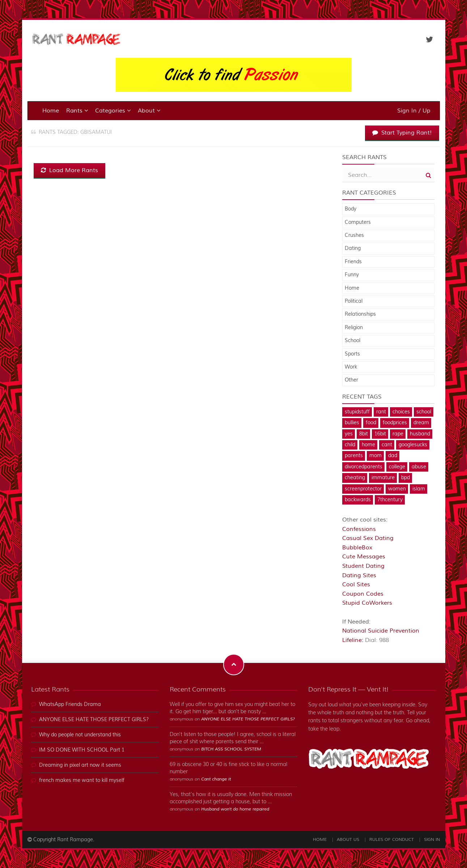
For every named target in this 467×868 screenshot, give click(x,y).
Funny (352, 275)
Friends (353, 262)
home (368, 445)
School (353, 341)
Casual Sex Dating (368, 538)
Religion (354, 328)
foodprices (395, 423)
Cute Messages (364, 557)
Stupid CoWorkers (367, 603)
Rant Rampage (75, 840)
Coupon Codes (363, 594)
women (397, 489)
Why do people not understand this (80, 735)
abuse (419, 467)
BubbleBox (357, 548)
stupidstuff (357, 412)
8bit (364, 434)
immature (383, 478)
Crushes (354, 235)
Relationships (360, 314)
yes (349, 434)
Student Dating (363, 566)
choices (401, 412)
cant (387, 445)
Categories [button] (113, 111)
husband (420, 434)
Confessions (359, 529)
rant (381, 412)
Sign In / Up (414, 111)
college (397, 467)
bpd (406, 478)
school (424, 412)
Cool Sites (356, 584)
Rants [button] (77, 111)
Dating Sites (359, 575)
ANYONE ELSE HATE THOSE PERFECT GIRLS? (94, 720)
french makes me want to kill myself (82, 780)
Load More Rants (69, 170)
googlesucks (413, 445)
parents (354, 456)
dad (393, 456)
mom (375, 456)
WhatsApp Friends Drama (70, 705)
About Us (348, 840)
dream (421, 423)
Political (354, 301)
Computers (358, 222)
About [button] (149, 111)
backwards (358, 500)
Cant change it (216, 779)
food (371, 423)
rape (398, 434)
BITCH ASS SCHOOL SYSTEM (231, 749)
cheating (355, 478)
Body (351, 209)
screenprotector (363, 489)
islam (419, 489)
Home (51, 111)
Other (351, 380)
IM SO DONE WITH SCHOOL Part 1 (82, 750)
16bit (380, 434)
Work (351, 367)
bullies (352, 423)
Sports (352, 354)
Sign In (432, 840)
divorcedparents (364, 467)
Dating (353, 248)
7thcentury (390, 500)
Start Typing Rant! (402, 133)
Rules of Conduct (392, 840)
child (350, 445)
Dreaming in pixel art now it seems (80, 765)
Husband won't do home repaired (235, 809)
